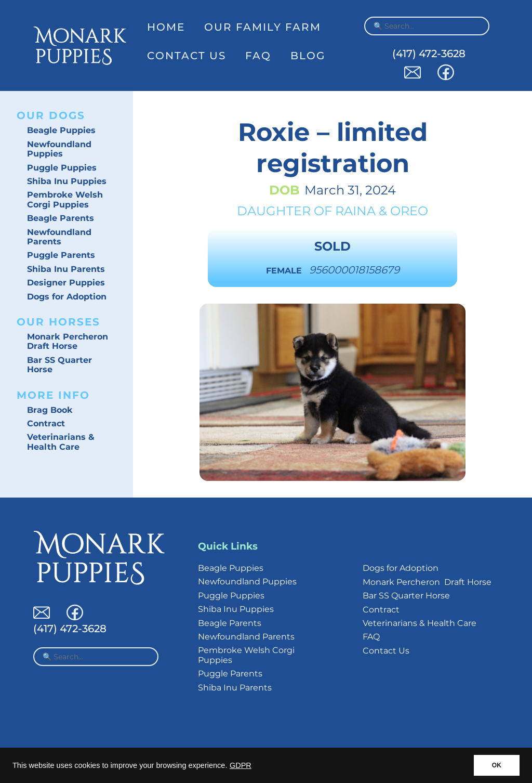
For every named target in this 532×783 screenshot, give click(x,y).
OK (497, 765)
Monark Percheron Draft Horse (68, 341)
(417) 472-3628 (429, 54)
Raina (355, 211)
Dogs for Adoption (67, 297)
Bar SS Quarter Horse (59, 365)
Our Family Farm (263, 27)
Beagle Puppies (61, 130)
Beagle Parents (61, 218)
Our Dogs (51, 115)
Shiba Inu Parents (66, 269)
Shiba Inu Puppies (67, 181)
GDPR (241, 765)
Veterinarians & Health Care (61, 442)
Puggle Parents (61, 255)
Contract (46, 423)
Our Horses (58, 322)
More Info (53, 395)
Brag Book (50, 410)
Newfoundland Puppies (59, 149)
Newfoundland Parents (59, 237)
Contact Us (187, 56)
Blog (308, 56)
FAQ (258, 56)
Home (166, 27)
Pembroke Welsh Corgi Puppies (65, 199)
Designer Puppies (66, 283)
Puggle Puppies (62, 168)
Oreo (409, 211)
